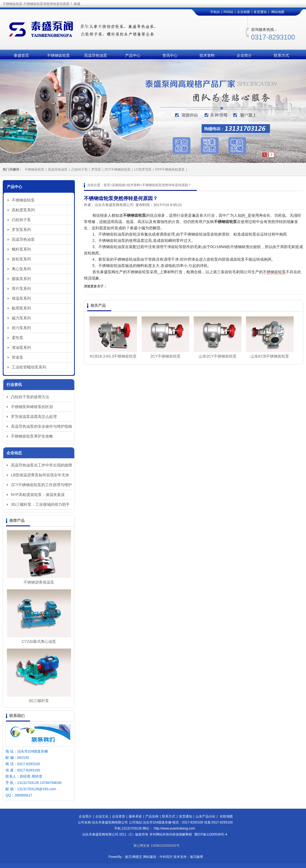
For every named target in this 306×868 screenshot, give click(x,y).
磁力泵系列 (21, 318)
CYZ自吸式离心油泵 (39, 641)
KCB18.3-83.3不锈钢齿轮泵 (113, 356)
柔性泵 (17, 338)
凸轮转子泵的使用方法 (30, 397)
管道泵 (17, 357)
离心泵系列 (21, 269)
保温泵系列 (21, 298)
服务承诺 (135, 816)
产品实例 (152, 816)
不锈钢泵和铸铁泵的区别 (32, 407)
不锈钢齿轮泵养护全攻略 (32, 436)
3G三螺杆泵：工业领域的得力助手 (40, 504)
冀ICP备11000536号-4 (211, 834)
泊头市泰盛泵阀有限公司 (114, 205)
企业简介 (244, 55)
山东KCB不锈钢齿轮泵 (270, 356)
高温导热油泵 (96, 55)
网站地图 (278, 12)
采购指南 (119, 185)
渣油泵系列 (21, 347)
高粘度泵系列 (23, 210)
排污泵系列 (21, 328)
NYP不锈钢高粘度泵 (170, 170)
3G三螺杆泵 (39, 701)
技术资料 (207, 55)
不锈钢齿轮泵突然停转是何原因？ (167, 185)
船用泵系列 (21, 308)
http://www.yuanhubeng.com (174, 828)
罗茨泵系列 (21, 230)
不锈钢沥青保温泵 (39, 582)
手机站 (215, 12)
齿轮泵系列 (21, 259)
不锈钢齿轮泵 (58, 55)
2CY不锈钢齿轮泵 (118, 170)
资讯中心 (170, 55)
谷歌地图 (226, 816)
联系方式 (281, 55)
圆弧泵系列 (21, 279)
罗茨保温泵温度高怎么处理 (34, 417)
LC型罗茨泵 (143, 170)
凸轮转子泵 (80, 170)
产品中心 (133, 55)
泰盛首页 (21, 55)
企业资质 (119, 816)
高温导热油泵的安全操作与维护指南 (42, 426)
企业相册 (243, 12)
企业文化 (102, 816)
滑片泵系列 (21, 289)
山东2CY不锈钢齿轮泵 (218, 356)
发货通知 (260, 12)
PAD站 (228, 12)
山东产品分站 (205, 816)
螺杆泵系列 (21, 249)
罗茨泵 (96, 170)
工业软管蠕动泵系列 (29, 367)
